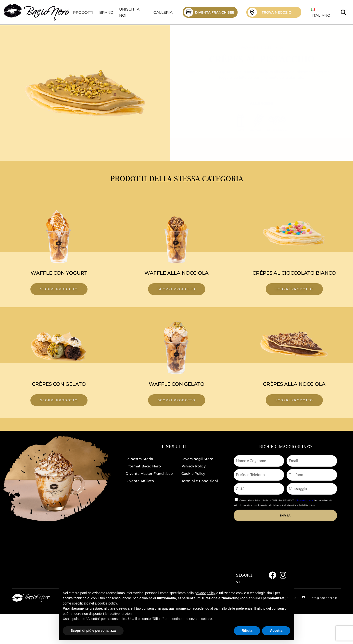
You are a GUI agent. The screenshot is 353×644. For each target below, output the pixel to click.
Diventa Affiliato (140, 481)
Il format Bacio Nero (143, 466)
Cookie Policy (193, 474)
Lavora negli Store (197, 459)
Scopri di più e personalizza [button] (93, 631)
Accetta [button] (276, 631)
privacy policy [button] (205, 593)
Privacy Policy (194, 466)
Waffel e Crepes (262, 47)
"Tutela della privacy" (305, 500)
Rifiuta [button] (247, 631)
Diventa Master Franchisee (149, 474)
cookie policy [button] (107, 603)
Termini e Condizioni (200, 481)
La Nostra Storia (139, 459)
